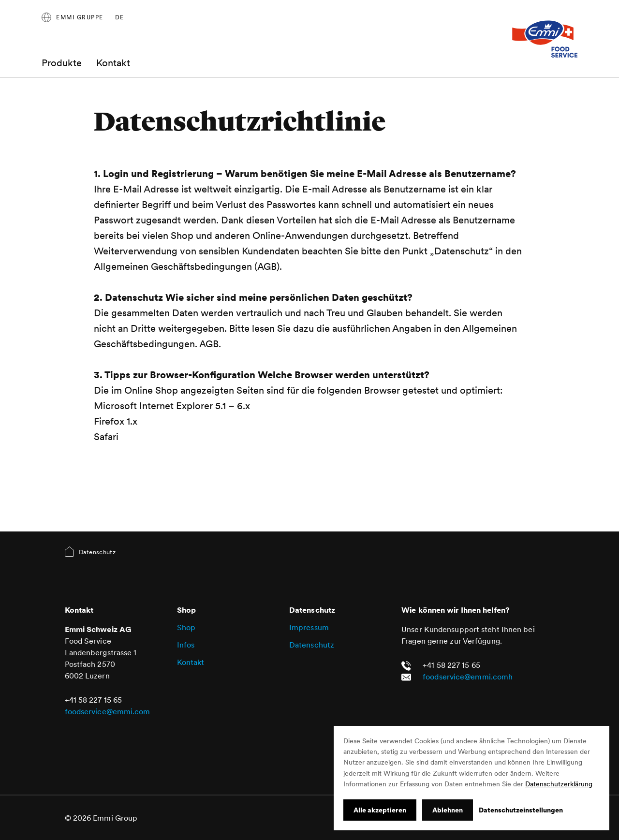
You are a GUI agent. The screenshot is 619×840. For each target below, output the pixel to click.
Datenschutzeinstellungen (521, 810)
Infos (186, 645)
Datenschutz (312, 645)
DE (120, 17)
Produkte (62, 63)
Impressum (309, 627)
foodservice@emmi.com (108, 711)
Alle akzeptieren (380, 810)
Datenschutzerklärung (559, 784)
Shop (186, 627)
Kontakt (113, 63)
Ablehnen (448, 810)
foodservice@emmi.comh (468, 677)
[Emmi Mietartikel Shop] (545, 38)
